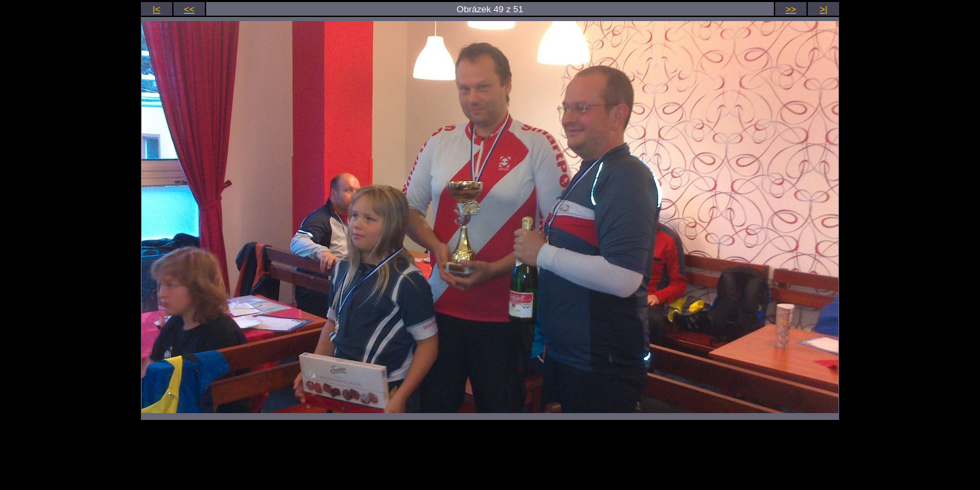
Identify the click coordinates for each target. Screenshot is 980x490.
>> (791, 9)
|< (156, 9)
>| (823, 9)
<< (189, 9)
